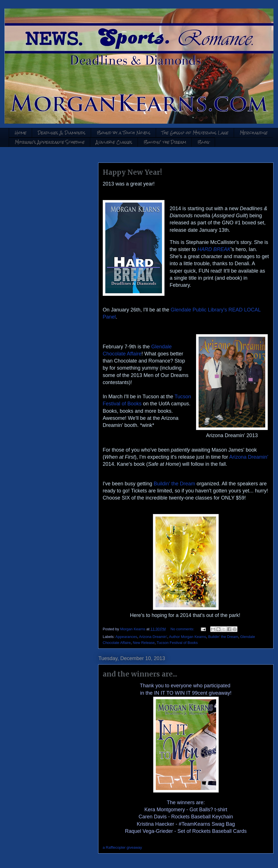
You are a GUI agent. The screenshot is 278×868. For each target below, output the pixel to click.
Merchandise (254, 133)
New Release (144, 643)
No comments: (183, 629)
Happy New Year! (132, 172)
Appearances (126, 637)
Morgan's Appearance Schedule (50, 142)
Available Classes (114, 142)
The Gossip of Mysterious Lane (195, 133)
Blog (203, 142)
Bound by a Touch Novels (124, 133)
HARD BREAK (214, 249)
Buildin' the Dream (165, 142)
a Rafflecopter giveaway (122, 847)
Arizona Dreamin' (249, 457)
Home (21, 133)
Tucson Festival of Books (177, 643)
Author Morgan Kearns (188, 637)
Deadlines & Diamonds (62, 133)
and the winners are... (140, 674)
